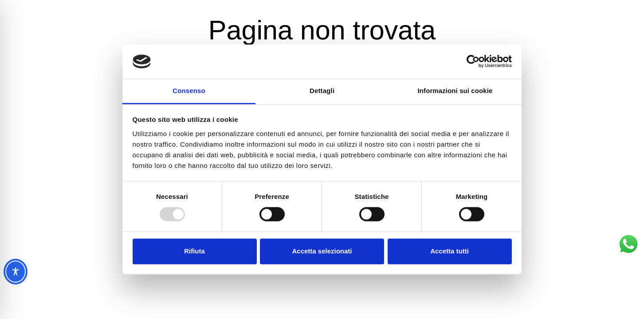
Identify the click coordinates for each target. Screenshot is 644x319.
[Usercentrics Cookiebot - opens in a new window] (473, 62)
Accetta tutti (450, 251)
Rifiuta (194, 251)
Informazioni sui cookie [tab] (455, 91)
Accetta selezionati (322, 251)
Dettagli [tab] (322, 91)
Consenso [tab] (189, 91)
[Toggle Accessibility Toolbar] (16, 272)
